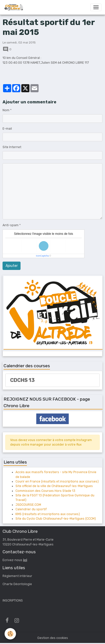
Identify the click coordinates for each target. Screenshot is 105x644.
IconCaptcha (42, 256)
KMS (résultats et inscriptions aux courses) (48, 514)
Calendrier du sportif (31, 509)
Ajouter (12, 266)
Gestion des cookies (53, 638)
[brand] (14, 7)
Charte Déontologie (17, 584)
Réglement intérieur (17, 576)
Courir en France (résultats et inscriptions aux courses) (57, 481)
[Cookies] (10, 634)
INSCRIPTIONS (13, 601)
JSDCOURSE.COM (28, 505)
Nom (6, 110)
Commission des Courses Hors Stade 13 (45, 491)
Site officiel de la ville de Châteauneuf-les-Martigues (54, 486)
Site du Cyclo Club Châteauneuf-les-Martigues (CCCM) (56, 519)
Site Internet (12, 147)
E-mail (7, 129)
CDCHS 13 (22, 380)
